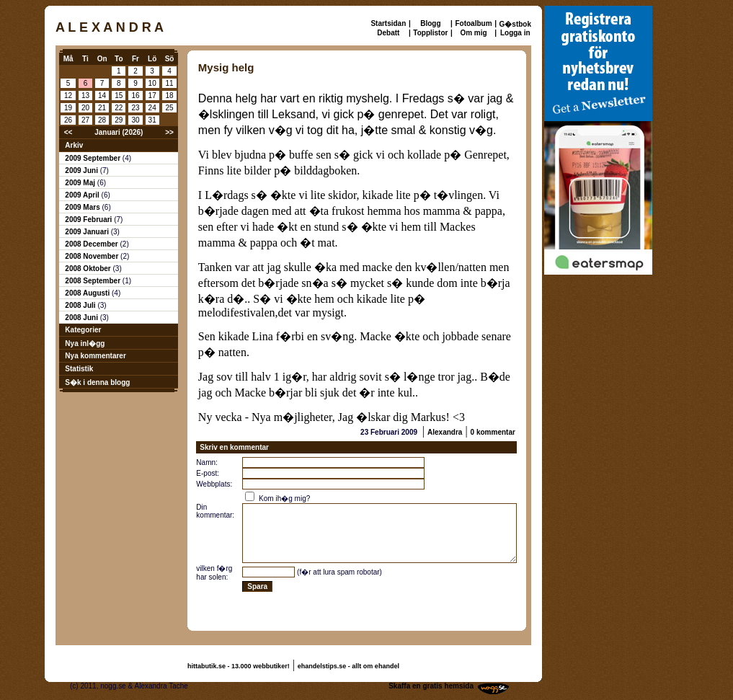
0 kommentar (493, 432)
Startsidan (388, 23)
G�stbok (515, 24)
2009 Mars (83, 207)
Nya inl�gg (85, 344)
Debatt (388, 33)
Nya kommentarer (95, 356)
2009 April (83, 195)
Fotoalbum (473, 23)
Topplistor (430, 33)
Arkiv (74, 145)
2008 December (92, 244)
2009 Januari (88, 232)
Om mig (473, 33)
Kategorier (83, 330)
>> (169, 132)
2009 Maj (81, 183)
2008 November (93, 256)
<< (68, 132)
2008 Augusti (88, 293)
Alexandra (445, 432)
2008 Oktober (89, 269)
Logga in (515, 33)
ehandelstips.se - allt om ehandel (348, 666)
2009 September (94, 158)
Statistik (79, 369)
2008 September (94, 281)
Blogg (430, 23)
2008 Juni (82, 318)
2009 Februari (89, 220)
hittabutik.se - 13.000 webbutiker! (239, 666)
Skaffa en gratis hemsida (431, 686)
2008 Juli (81, 305)
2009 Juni (82, 170)
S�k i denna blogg (97, 382)
